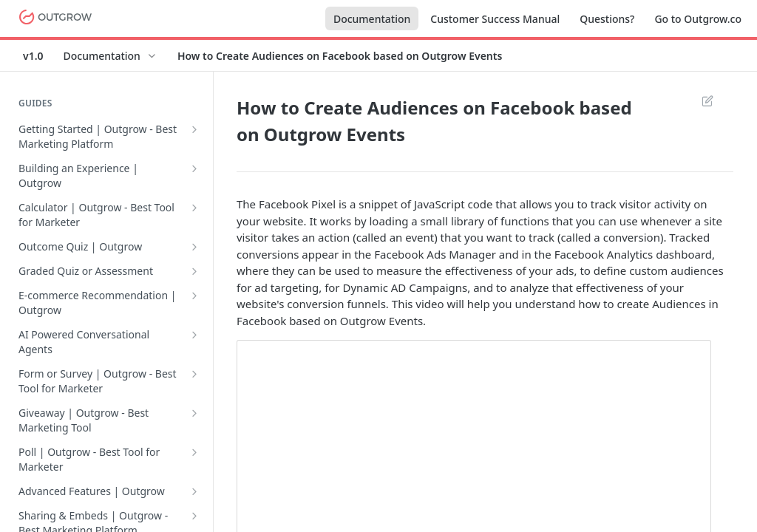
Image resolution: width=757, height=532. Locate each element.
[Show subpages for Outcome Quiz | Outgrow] (194, 247)
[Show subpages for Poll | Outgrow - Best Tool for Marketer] (194, 452)
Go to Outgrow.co (698, 19)
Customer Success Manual (495, 19)
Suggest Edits (707, 100)
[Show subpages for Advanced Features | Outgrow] (194, 491)
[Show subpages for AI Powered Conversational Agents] (194, 335)
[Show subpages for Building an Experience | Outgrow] (194, 168)
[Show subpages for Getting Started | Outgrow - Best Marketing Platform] (194, 129)
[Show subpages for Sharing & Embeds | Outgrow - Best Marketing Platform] (194, 516)
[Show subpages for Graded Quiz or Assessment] (194, 271)
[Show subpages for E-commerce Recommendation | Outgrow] (194, 296)
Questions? (607, 19)
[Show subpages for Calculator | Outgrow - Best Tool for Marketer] (194, 208)
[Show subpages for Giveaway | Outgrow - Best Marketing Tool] (194, 413)
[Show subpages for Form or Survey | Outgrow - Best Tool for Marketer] (194, 374)
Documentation (372, 19)
